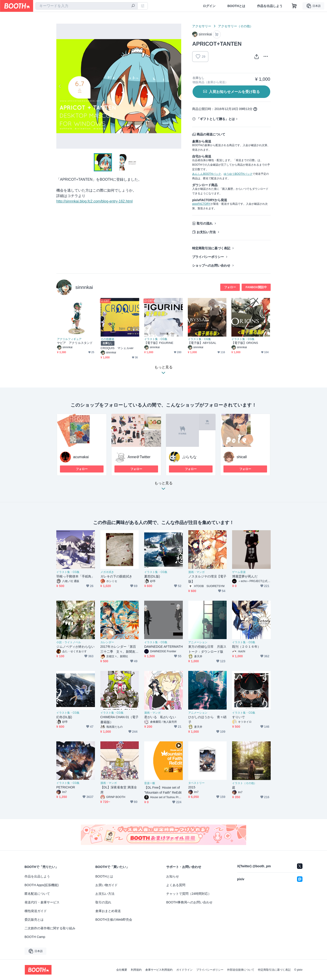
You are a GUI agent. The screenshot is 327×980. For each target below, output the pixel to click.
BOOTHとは (236, 6)
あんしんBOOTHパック (207, 174)
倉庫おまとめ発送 (108, 911)
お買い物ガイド (107, 885)
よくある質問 (176, 885)
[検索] (133, 6)
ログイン (209, 6)
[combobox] (87, 6)
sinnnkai (84, 287)
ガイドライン (184, 970)
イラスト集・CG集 (156, 339)
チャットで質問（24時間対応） (189, 894)
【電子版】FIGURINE (159, 343)
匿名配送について (37, 894)
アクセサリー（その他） (235, 26)
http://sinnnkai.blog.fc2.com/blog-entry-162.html (94, 201)
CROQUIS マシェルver (117, 348)
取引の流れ (205, 223)
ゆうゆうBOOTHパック (238, 174)
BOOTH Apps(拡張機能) (42, 885)
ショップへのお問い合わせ (211, 265)
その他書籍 (107, 339)
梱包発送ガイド (36, 911)
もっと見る (163, 487)
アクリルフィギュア (69, 339)
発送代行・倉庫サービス (42, 902)
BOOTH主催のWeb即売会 (114, 920)
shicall (242, 457)
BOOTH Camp (35, 937)
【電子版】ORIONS (245, 343)
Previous (60, 86)
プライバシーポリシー (208, 257)
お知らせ (173, 876)
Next (178, 86)
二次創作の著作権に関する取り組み (50, 928)
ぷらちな (189, 457)
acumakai (81, 457)
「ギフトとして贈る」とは (216, 119)
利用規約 (136, 970)
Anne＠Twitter (139, 457)
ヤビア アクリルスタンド (75, 343)
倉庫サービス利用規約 (159, 970)
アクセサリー (202, 26)
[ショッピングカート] (294, 6)
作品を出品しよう (270, 6)
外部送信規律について (241, 970)
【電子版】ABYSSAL (202, 343)
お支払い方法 (206, 232)
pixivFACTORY (201, 204)
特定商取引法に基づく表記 (211, 248)
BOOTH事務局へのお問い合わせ (189, 902)
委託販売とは (34, 920)
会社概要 (122, 970)
